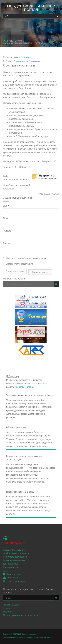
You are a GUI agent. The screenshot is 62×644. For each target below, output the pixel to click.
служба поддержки (14, 581)
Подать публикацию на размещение (21, 615)
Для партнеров (11, 564)
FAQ (5, 571)
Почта (7, 218)
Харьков (27, 57)
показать (35, 61)
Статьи (7, 608)
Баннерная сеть (11, 567)
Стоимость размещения (15, 557)
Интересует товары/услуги (18, 264)
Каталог (19, 41)
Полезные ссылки (12, 605)
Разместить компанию (14, 550)
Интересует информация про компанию (25, 258)
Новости (7, 612)
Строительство (21, 61)
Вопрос (7, 243)
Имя (6, 206)
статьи (30, 387)
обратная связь (12, 574)
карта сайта (11, 578)
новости (20, 387)
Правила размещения (14, 560)
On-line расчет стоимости (16, 553)
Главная (7, 41)
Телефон (8, 231)
